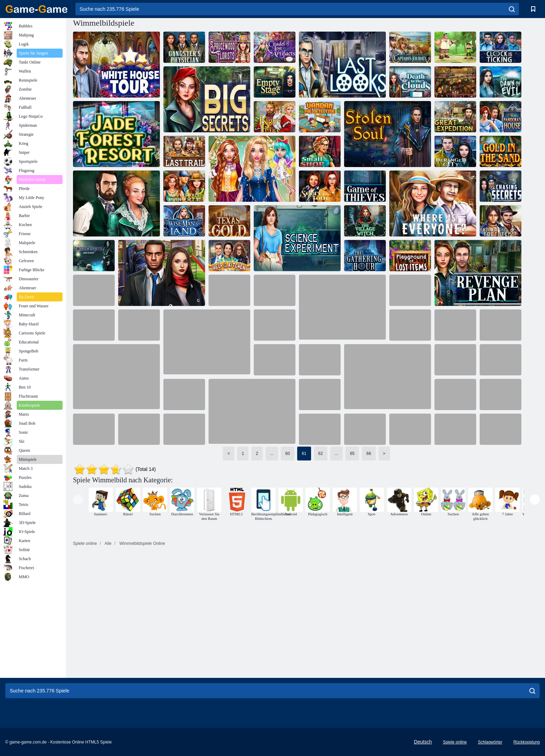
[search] (512, 9)
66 (369, 454)
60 (288, 454)
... (272, 454)
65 (352, 454)
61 (304, 454)
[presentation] (78, 500)
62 (321, 454)
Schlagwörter (490, 742)
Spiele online (455, 742)
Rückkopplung (527, 742)
